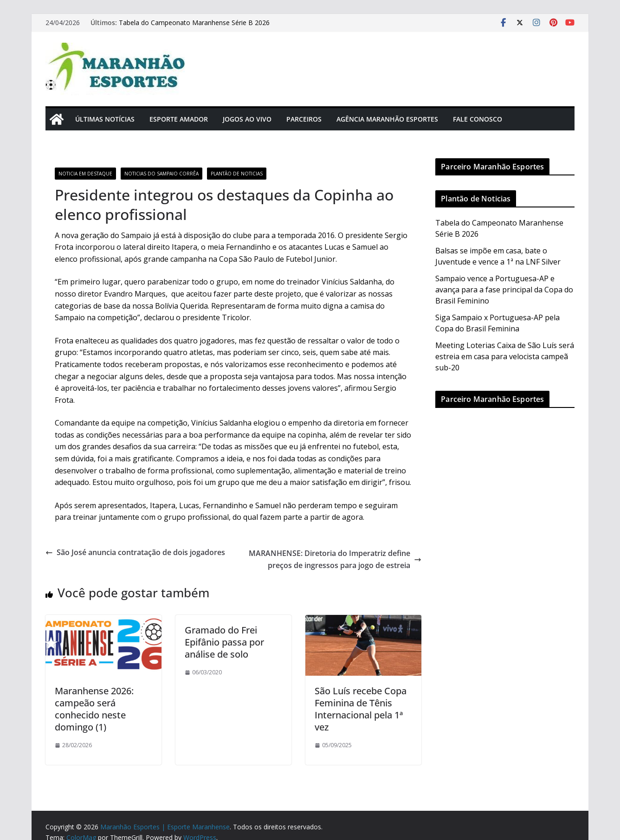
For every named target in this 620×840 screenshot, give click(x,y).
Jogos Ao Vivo (247, 119)
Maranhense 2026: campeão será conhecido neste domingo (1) (94, 709)
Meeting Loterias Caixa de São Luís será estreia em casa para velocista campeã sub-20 (505, 356)
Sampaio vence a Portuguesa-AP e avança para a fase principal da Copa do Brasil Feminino (504, 290)
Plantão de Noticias (237, 174)
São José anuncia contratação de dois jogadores (135, 552)
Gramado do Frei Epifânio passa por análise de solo (224, 642)
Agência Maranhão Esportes (387, 119)
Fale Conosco (478, 119)
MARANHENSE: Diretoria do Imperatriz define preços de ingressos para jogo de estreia (335, 559)
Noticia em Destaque (85, 174)
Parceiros (304, 119)
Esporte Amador (179, 119)
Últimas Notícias (105, 119)
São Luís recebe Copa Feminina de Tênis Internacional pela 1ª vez (361, 709)
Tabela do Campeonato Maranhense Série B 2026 (194, 23)
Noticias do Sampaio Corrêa (161, 174)
